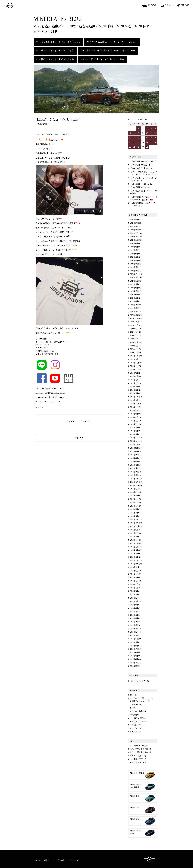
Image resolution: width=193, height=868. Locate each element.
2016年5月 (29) (136, 503)
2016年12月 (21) (136, 479)
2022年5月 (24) (136, 257)
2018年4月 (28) (136, 424)
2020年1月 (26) (136, 353)
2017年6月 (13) (136, 458)
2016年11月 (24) (136, 482)
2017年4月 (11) (136, 465)
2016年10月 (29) (136, 485)
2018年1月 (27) (136, 434)
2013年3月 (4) (135, 622)
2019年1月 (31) (136, 393)
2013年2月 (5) (135, 625)
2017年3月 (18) (136, 468)
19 (155, 138)
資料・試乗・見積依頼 (139, 746)
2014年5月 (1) (135, 584)
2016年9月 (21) (136, 489)
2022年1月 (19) (136, 271)
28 (134, 147)
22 (138, 142)
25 (151, 142)
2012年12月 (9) (136, 632)
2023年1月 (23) (135, 230)
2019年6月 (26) (136, 376)
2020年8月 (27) (136, 329)
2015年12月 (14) (136, 520)
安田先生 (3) (137, 705)
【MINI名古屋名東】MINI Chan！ (143, 168)
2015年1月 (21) (136, 557)
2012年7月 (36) (136, 649)
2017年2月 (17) (135, 472)
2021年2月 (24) (136, 308)
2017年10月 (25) (136, 445)
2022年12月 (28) (136, 233)
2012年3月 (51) (136, 663)
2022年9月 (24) (136, 244)
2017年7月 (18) (136, 455)
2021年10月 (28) (136, 281)
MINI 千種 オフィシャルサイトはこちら (55, 51)
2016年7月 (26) (136, 496)
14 (134, 138)
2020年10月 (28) (136, 322)
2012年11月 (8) (136, 635)
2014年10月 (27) (136, 567)
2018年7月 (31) (136, 414)
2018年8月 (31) (136, 410)
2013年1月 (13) (135, 629)
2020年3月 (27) (136, 346)
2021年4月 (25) (136, 301)
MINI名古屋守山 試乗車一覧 (141, 752)
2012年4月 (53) (136, 659)
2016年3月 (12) (136, 509)
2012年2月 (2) (135, 666)
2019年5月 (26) (136, 380)
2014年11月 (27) (136, 564)
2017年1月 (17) (135, 475)
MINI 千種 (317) (136, 728)
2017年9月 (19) (136, 448)
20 (130, 142)
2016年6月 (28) (136, 499)
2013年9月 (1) (135, 605)
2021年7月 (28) (136, 291)
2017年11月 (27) (136, 441)
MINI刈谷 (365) (136, 732)
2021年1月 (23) (135, 312)
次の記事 (84, 422)
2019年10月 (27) (136, 363)
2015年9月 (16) (136, 530)
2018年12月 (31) (136, 397)
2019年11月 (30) (136, 359)
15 (139, 138)
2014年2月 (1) (135, 591)
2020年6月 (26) (136, 336)
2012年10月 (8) (136, 639)
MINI (10, 5)
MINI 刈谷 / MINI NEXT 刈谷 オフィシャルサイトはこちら (108, 51)
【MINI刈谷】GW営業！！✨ (141, 165)
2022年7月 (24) (136, 250)
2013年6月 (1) (135, 615)
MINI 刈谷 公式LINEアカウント (54, 389)
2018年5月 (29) (136, 421)
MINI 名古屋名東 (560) (139, 718)
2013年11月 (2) (135, 601)
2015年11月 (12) (136, 523)
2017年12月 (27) (136, 438)
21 (134, 142)
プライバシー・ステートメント (69, 860)
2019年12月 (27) (136, 356)
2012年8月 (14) (136, 646)
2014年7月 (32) (136, 577)
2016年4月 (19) (136, 506)
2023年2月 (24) (136, 226)
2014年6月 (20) (136, 581)
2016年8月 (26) (136, 492)
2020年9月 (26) (136, 325)
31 (147, 147)
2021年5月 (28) (136, 298)
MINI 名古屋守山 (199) (138, 722)
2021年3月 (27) (135, 305)
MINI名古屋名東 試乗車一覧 (141, 749)
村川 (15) (133, 695)
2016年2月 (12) (136, 513)
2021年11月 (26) (136, 278)
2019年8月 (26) (136, 370)
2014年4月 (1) (135, 588)
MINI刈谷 (39, 408)
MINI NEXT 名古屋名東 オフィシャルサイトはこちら (112, 42)
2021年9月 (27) (136, 284)
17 (147, 138)
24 (147, 142)
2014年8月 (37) (136, 574)
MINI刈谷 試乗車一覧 (138, 763)
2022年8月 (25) (136, 247)
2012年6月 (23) (136, 653)
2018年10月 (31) (136, 404)
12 (155, 133)
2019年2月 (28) (136, 390)
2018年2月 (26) (136, 431)
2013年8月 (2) (135, 608)
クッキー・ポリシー (43, 860)
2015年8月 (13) (136, 533)
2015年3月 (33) (136, 550)
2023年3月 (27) (135, 223)
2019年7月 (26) (136, 373)
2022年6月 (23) (136, 254)
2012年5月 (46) (136, 656)
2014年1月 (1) (135, 595)
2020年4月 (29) (136, 342)
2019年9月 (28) (136, 366)
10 (147, 133)
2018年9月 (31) (136, 407)
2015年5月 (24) (136, 543)
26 (155, 142)
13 (130, 138)
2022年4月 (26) (136, 261)
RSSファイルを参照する (140, 681)
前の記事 (73, 422)
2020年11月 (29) (136, 318)
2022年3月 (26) (136, 264)
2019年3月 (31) (136, 387)
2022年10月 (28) (136, 240)
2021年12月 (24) (136, 274)
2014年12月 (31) (136, 561)
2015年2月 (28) (136, 554)
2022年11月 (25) (136, 237)
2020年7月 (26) (136, 332)
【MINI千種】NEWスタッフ (141, 187)
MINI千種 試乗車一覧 (138, 759)
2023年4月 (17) (136, 220)
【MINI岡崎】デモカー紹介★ (141, 184)
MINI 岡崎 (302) (136, 725)
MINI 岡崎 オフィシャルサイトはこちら (55, 60)
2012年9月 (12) (136, 642)
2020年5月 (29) (136, 339)
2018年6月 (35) (136, 417)
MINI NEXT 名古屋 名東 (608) (142, 698)
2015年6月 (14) (136, 540)
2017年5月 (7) (135, 462)
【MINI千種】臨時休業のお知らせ (143, 161)
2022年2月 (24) (136, 267)
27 (130, 147)
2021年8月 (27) (136, 288)
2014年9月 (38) (136, 571)
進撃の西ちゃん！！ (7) (141, 701)
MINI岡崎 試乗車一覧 (138, 756)
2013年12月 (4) (136, 598)
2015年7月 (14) (136, 537)
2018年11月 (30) (136, 400)
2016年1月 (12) (136, 516)
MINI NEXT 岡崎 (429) (138, 711)
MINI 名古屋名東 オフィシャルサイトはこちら (58, 42)
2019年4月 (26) (136, 383)
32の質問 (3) (135, 715)
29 (139, 147)
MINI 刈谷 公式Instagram (55, 393)
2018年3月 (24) (136, 428)
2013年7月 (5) (135, 612)
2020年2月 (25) (136, 349)
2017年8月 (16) (136, 451)
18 (151, 138)
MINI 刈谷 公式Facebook (54, 397)
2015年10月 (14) (136, 526)
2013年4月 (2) (135, 618)
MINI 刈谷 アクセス (52, 402)
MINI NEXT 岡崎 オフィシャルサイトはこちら (102, 60)
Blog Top (78, 437)
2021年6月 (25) (136, 295)
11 (151, 133)
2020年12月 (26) (136, 315)
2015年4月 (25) (136, 547)
